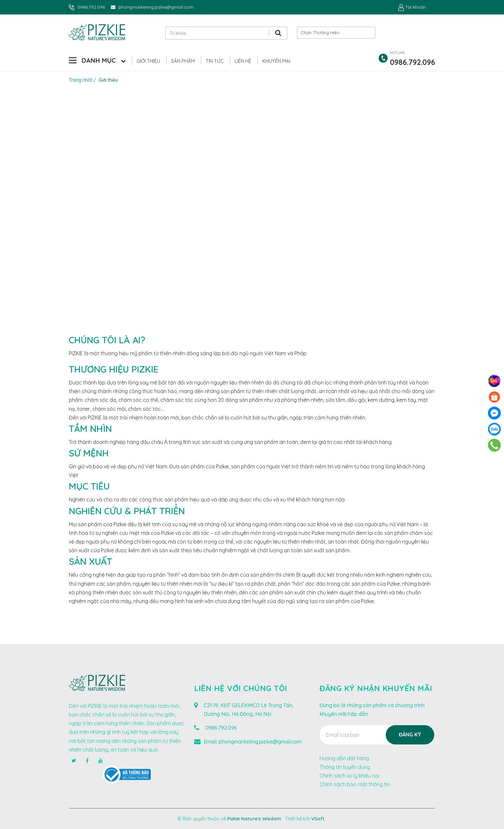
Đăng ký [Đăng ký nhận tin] (410, 734)
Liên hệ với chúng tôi (241, 688)
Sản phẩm (183, 61)
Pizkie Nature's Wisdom (254, 819)
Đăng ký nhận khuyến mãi (376, 688)
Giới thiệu (148, 61)
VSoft (318, 819)
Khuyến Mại (276, 61)
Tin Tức (215, 61)
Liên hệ (243, 61)
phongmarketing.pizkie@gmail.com (156, 7)
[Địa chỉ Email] (377, 735)
